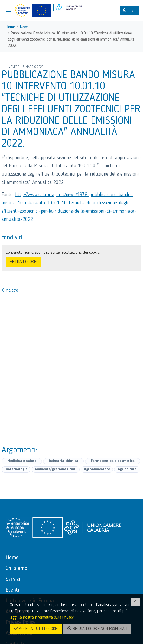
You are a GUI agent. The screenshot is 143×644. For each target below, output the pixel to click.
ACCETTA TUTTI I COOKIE (36, 629)
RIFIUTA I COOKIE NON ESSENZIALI (97, 629)
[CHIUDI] (135, 602)
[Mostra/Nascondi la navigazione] (9, 10)
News (24, 27)
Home (10, 27)
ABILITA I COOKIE (23, 262)
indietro (10, 291)
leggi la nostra (42, 617)
